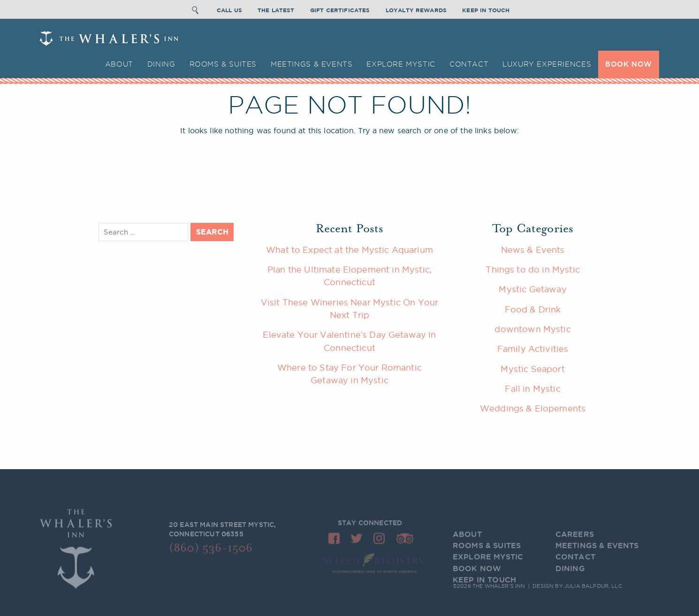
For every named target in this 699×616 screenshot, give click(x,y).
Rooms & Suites (223, 64)
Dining (161, 64)
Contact (469, 64)
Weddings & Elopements (533, 408)
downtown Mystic (532, 329)
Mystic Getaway (532, 289)
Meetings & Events (312, 64)
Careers (575, 540)
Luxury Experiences (547, 64)
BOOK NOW (629, 64)
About (119, 64)
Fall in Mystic (532, 388)
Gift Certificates (340, 9)
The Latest (276, 9)
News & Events (533, 250)
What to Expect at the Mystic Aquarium (349, 250)
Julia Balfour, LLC (593, 586)
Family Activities (533, 349)
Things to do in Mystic (533, 269)
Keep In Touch (486, 9)
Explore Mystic (401, 64)
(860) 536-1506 (211, 551)
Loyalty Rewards (416, 9)
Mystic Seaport (532, 369)
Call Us (229, 9)
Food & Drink (533, 309)
